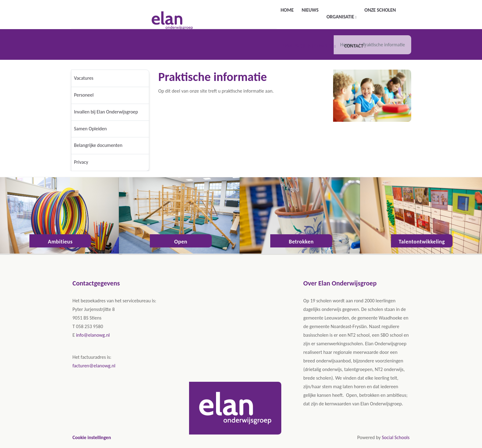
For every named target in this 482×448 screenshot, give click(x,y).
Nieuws (310, 10)
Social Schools (396, 437)
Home (287, 10)
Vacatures (84, 78)
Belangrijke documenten (98, 145)
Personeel (84, 95)
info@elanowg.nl (93, 335)
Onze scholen (380, 10)
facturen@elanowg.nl (94, 366)
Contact (354, 46)
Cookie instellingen (92, 437)
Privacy (81, 162)
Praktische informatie (308, 46)
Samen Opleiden (91, 129)
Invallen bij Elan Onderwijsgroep (106, 112)
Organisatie (341, 17)
